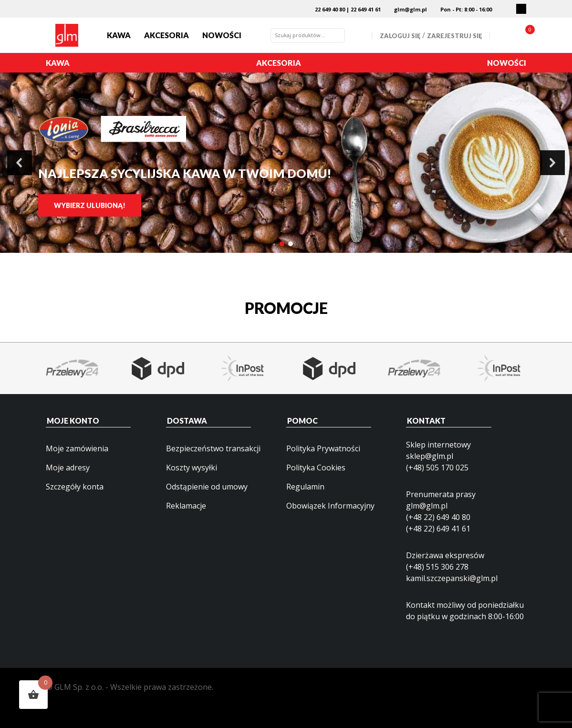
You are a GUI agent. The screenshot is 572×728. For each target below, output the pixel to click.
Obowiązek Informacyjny (330, 506)
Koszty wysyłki (192, 468)
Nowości (222, 35)
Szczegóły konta (75, 487)
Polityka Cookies (316, 468)
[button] (20, 163)
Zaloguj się (400, 36)
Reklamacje (186, 506)
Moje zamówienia (77, 448)
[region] (286, 163)
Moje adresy (68, 468)
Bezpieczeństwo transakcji (213, 448)
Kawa (119, 35)
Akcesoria (166, 35)
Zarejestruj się (454, 36)
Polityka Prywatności (323, 448)
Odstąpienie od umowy (207, 487)
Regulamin (305, 487)
